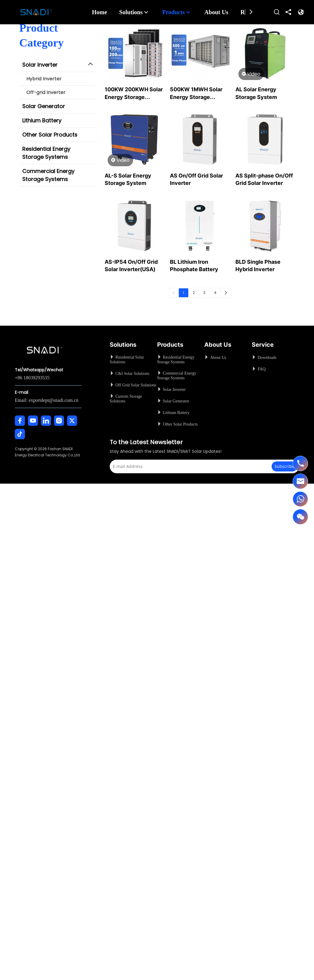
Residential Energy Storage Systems (46, 153)
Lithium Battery (42, 120)
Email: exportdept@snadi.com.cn (47, 400)
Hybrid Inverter (44, 79)
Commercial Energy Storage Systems (48, 175)
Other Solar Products (50, 135)
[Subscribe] (284, 466)
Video (251, 74)
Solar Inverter (40, 65)
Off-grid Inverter (46, 92)
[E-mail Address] (195, 466)
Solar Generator (44, 106)
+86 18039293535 (32, 378)
